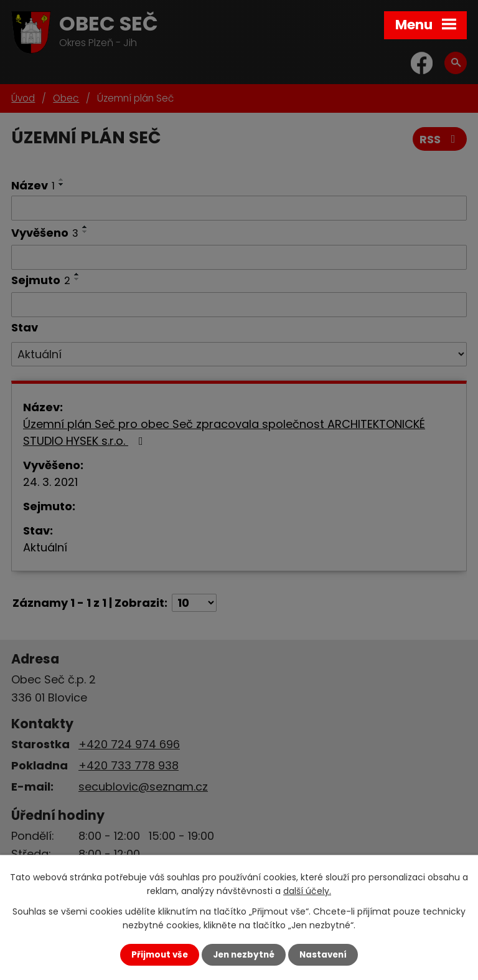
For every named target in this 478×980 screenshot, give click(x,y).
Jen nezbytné (244, 955)
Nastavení (323, 955)
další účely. (307, 891)
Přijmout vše (160, 955)
